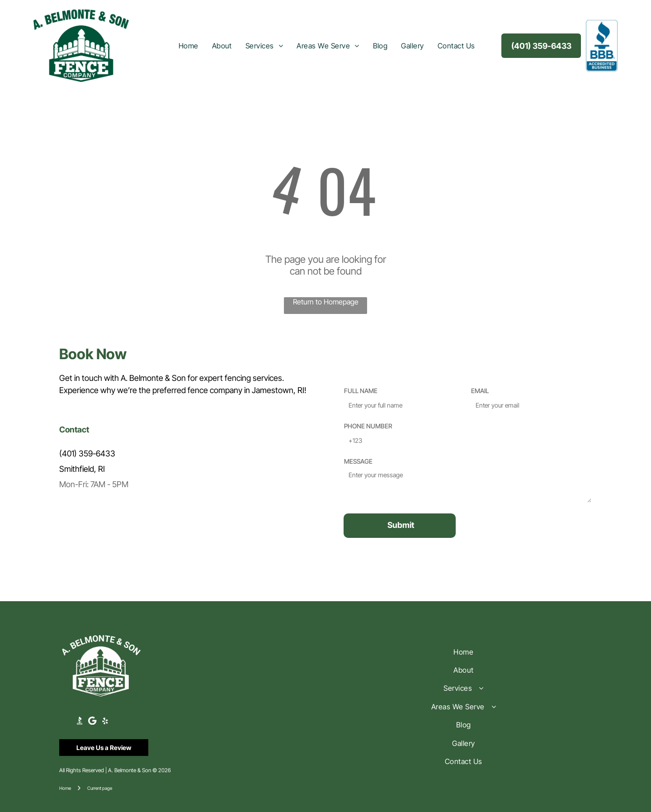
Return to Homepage (326, 302)
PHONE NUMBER (368, 426)
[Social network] (80, 722)
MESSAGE (358, 461)
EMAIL (480, 391)
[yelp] (105, 722)
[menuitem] (189, 46)
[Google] (92, 722)
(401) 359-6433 (87, 453)
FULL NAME (361, 391)
